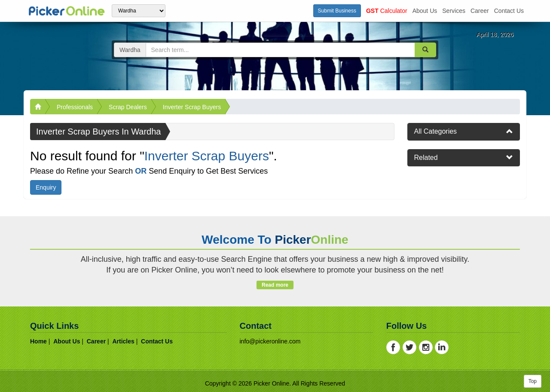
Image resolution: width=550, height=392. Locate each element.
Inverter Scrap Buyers (192, 107)
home (38, 341)
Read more (275, 285)
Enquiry (46, 187)
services (454, 11)
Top (533, 381)
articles (123, 341)
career (480, 11)
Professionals (75, 107)
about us (425, 11)
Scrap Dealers (128, 107)
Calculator (387, 11)
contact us (509, 11)
